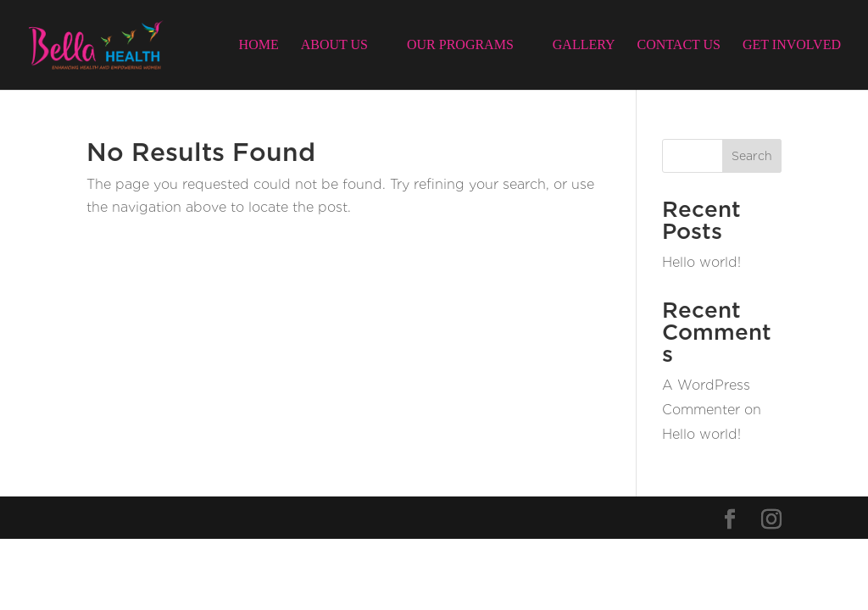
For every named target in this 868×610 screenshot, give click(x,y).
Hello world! (701, 262)
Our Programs (460, 45)
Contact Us (679, 45)
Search (752, 156)
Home (259, 45)
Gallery (584, 45)
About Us (334, 45)
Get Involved (792, 45)
